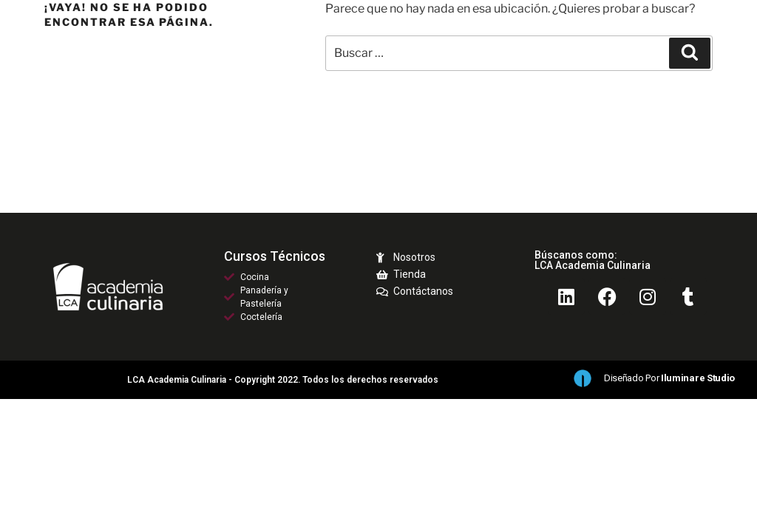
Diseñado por (669, 378)
